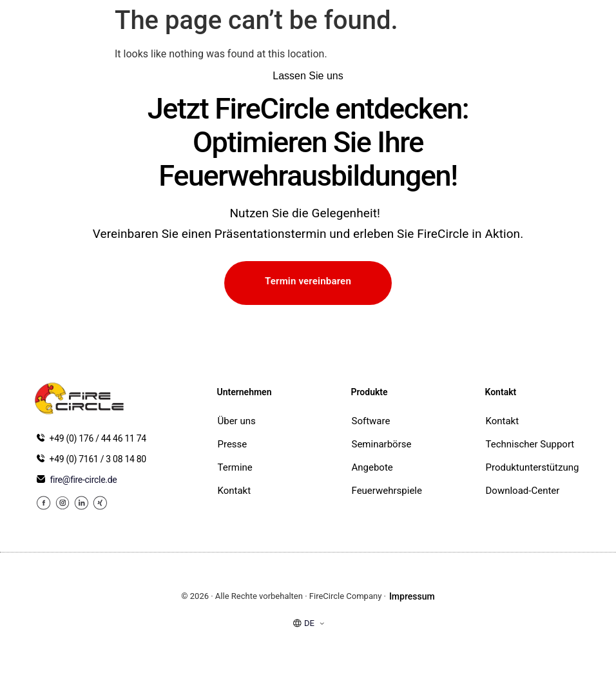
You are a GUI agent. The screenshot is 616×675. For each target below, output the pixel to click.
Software (371, 421)
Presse (233, 444)
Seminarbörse (382, 444)
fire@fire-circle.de (84, 480)
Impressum (412, 596)
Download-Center (523, 491)
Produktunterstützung (533, 467)
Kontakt (235, 491)
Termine (235, 467)
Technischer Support (530, 444)
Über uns (237, 421)
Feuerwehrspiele (384, 491)
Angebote (372, 467)
